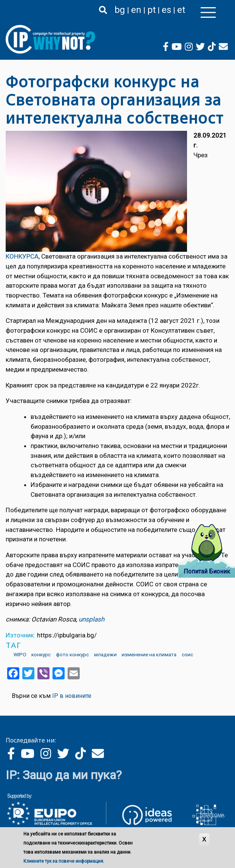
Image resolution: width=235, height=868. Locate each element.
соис (187, 654)
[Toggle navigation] (208, 12)
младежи (105, 654)
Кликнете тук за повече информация (63, 861)
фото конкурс (72, 654)
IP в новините (72, 696)
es (166, 10)
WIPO (20, 654)
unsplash (91, 619)
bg (120, 10)
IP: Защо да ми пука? (64, 775)
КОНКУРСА (22, 256)
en (136, 10)
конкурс (41, 654)
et (181, 10)
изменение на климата (149, 654)
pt (152, 10)
